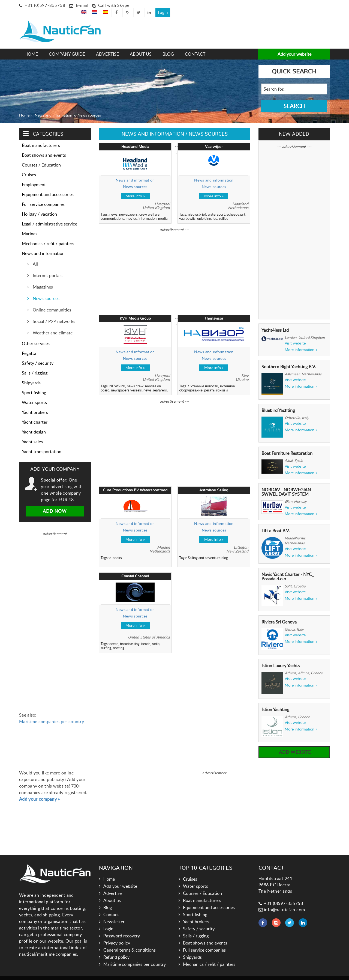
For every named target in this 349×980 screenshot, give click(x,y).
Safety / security (38, 355)
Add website (294, 744)
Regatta (29, 345)
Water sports (34, 394)
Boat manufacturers (41, 137)
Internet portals (47, 268)
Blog (168, 46)
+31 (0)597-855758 (45, 5)
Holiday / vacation (39, 206)
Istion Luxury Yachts (281, 658)
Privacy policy (117, 935)
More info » (135, 188)
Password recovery (122, 928)
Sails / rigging (35, 365)
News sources (89, 107)
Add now (55, 503)
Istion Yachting (275, 702)
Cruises (29, 167)
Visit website (295, 335)
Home (31, 46)
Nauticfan (146, 974)
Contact (195, 46)
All (35, 256)
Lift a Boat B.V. (276, 523)
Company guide (67, 46)
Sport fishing (34, 385)
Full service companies (43, 196)
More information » (301, 342)
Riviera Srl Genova (279, 614)
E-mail (82, 5)
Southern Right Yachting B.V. (289, 359)
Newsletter (114, 914)
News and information (53, 107)
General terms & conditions (130, 942)
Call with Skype (114, 5)
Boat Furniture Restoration (287, 445)
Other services (36, 335)
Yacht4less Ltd (275, 322)
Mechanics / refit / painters (48, 236)
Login (322, 4)
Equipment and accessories (48, 186)
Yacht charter (35, 414)
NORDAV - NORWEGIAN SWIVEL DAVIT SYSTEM (286, 484)
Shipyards (31, 375)
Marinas (30, 226)
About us (141, 46)
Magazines (42, 279)
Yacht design (34, 424)
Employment (34, 177)
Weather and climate (52, 325)
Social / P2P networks (53, 313)
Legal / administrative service (49, 216)
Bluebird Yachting (278, 402)
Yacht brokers (35, 404)
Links (163, 974)
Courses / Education (41, 157)
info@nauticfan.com (282, 902)
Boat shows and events (44, 147)
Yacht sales (32, 434)
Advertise (107, 46)
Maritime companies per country (52, 714)
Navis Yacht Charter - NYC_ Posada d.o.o (288, 569)
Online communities (51, 302)
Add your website (294, 46)
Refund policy (116, 949)
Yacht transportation (42, 444)
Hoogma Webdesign (209, 974)
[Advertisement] (149, 26)
